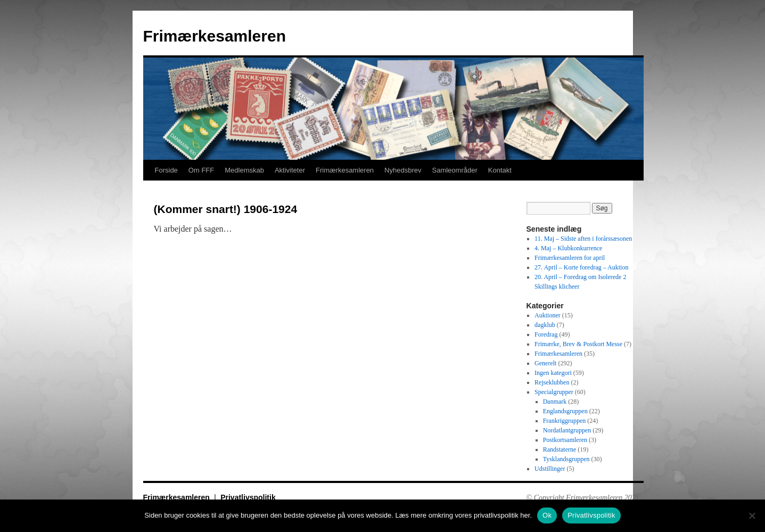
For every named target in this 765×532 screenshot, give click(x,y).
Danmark (555, 402)
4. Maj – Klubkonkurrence (568, 248)
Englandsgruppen (565, 411)
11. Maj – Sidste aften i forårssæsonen (583, 239)
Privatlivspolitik (248, 497)
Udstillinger (550, 469)
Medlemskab (244, 170)
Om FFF (201, 170)
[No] (752, 515)
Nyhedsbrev (403, 170)
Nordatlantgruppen (567, 430)
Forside (166, 170)
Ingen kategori (553, 373)
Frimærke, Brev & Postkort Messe (578, 344)
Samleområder (454, 170)
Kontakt (500, 170)
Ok (547, 515)
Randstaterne (560, 449)
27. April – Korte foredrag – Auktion (581, 267)
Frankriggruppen (565, 421)
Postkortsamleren (565, 440)
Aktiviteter (290, 170)
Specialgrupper (554, 392)
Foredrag (546, 334)
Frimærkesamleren (215, 36)
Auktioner (548, 315)
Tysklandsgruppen (566, 459)
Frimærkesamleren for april (570, 258)
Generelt (545, 363)
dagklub (545, 325)
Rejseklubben (552, 382)
